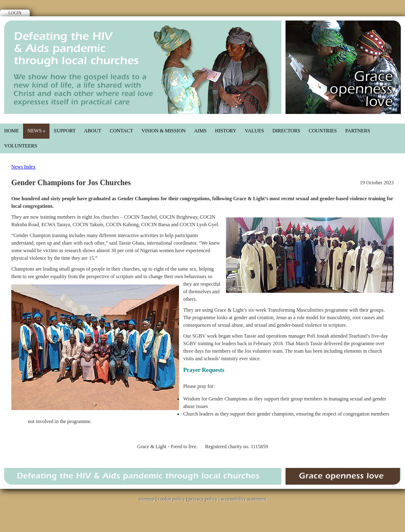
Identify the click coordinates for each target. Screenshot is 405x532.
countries (323, 131)
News (36, 131)
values (254, 131)
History (226, 131)
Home (12, 131)
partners (358, 131)
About (92, 131)
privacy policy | (205, 499)
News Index (23, 167)
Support (65, 131)
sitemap (147, 499)
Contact (122, 131)
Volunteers (21, 146)
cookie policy (171, 499)
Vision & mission (163, 131)
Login (15, 13)
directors (286, 131)
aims (200, 131)
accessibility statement (244, 499)
